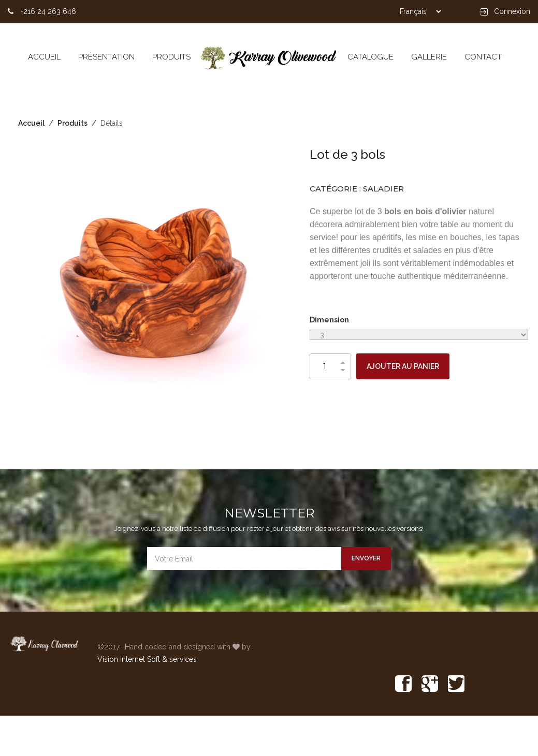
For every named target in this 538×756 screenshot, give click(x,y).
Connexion (505, 12)
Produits (171, 57)
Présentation (106, 57)
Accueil (44, 57)
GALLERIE (429, 57)
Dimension (329, 320)
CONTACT (483, 57)
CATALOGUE (370, 57)
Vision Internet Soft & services (147, 659)
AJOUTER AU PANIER (403, 366)
